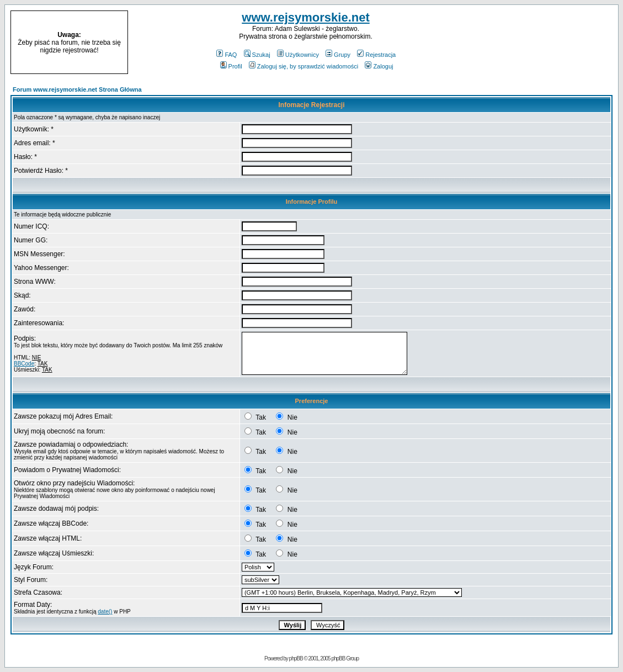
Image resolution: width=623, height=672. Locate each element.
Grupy (338, 55)
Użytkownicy (298, 55)
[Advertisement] (548, 43)
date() (105, 612)
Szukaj (257, 55)
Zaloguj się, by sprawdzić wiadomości (303, 66)
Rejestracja (376, 55)
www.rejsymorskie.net (306, 17)
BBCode (24, 364)
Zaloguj (379, 66)
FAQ (227, 55)
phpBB (296, 658)
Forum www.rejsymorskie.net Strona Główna (77, 89)
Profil (231, 66)
